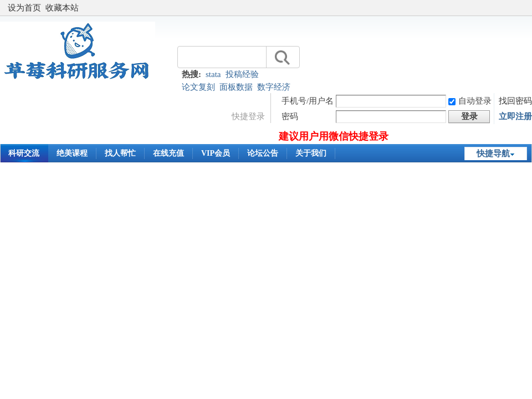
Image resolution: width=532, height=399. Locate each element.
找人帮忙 (120, 153)
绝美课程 (72, 153)
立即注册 (515, 116)
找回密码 (515, 101)
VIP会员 (216, 153)
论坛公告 (263, 153)
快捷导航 (493, 154)
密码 (290, 116)
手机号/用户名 (308, 101)
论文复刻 (198, 87)
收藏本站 (62, 8)
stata (213, 74)
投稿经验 (242, 74)
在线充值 (168, 153)
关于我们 (311, 153)
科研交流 (24, 153)
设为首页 (24, 8)
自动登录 (470, 101)
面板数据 (236, 87)
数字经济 (274, 87)
